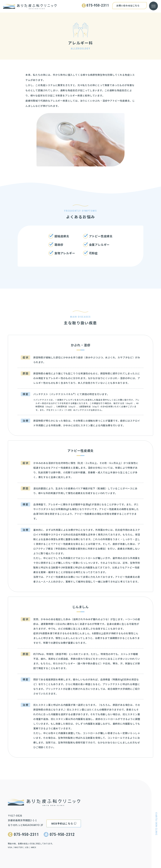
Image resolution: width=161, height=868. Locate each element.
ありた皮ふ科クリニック (30, 6)
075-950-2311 (26, 834)
